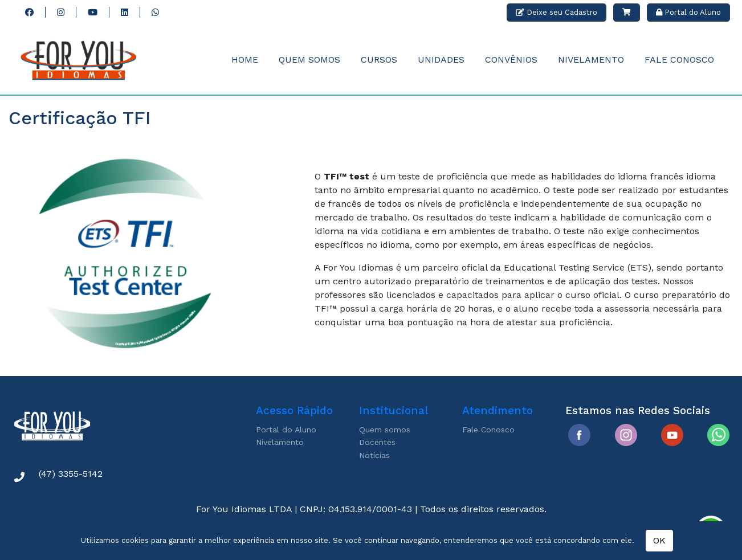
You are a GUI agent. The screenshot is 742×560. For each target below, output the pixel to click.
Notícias (374, 455)
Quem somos (385, 430)
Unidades (441, 60)
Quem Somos (309, 60)
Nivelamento (591, 60)
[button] (627, 13)
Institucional (394, 410)
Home (245, 60)
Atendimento (498, 410)
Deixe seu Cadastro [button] (556, 12)
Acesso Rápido (294, 410)
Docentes (377, 442)
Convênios (511, 60)
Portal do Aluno (286, 430)
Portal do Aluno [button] (688, 12)
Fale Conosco (679, 60)
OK (659, 540)
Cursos (379, 60)
